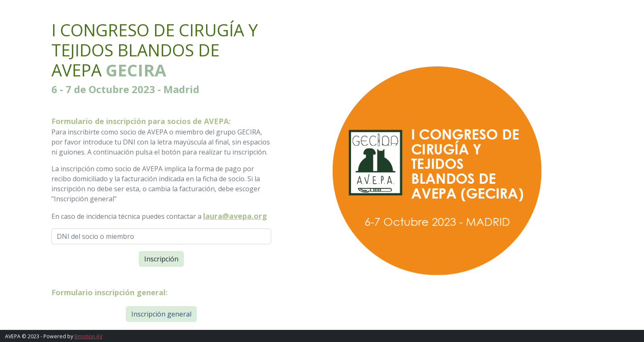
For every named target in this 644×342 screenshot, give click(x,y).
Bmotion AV (88, 336)
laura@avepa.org (235, 216)
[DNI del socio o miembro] (161, 236)
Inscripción (161, 259)
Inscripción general (161, 314)
